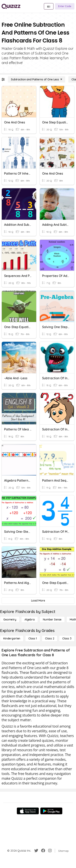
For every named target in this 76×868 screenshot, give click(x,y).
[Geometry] (10, 619)
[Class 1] (33, 638)
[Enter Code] (65, 6)
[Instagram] (50, 851)
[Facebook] (43, 851)
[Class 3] (67, 638)
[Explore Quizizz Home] (11, 6)
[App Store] (28, 811)
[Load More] (38, 601)
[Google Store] (51, 811)
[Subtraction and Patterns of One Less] (37, 79)
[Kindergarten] (12, 638)
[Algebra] (30, 619)
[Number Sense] (52, 619)
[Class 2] (50, 638)
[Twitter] (36, 851)
